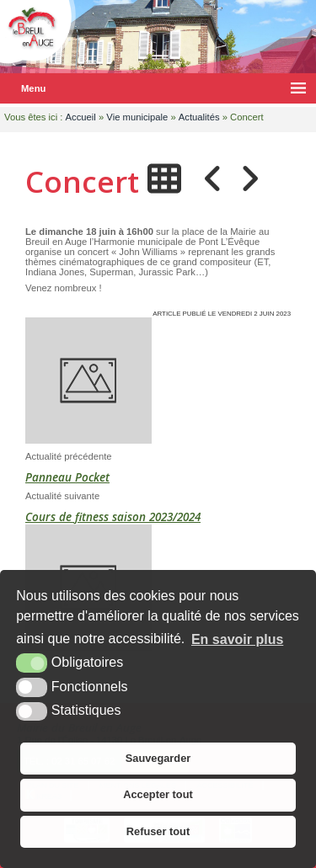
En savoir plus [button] (237, 639)
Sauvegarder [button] (158, 758)
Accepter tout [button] (158, 794)
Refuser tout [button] (158, 831)
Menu (33, 88)
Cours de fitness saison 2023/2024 (113, 517)
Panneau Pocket (67, 477)
